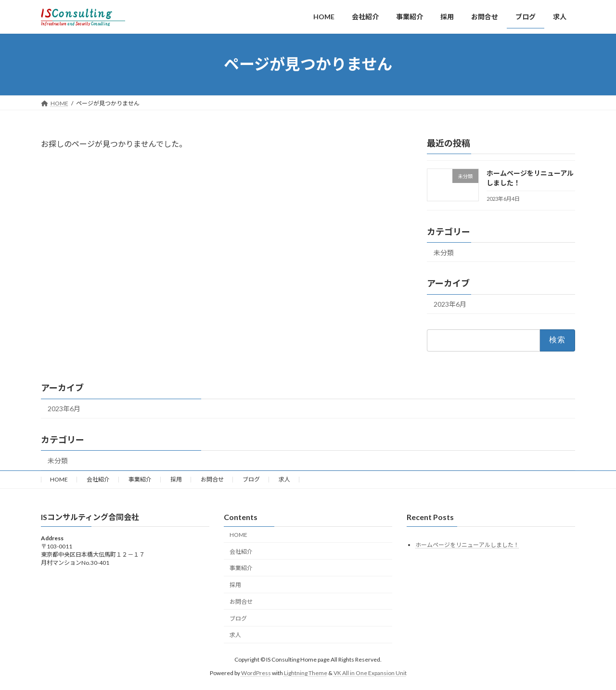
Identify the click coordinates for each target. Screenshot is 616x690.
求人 (284, 479)
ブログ (251, 479)
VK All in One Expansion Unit (370, 673)
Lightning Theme (306, 673)
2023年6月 (450, 304)
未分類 (444, 252)
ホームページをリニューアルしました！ (467, 544)
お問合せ (212, 479)
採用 (176, 479)
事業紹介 (140, 479)
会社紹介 (98, 479)
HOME (59, 479)
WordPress (256, 673)
